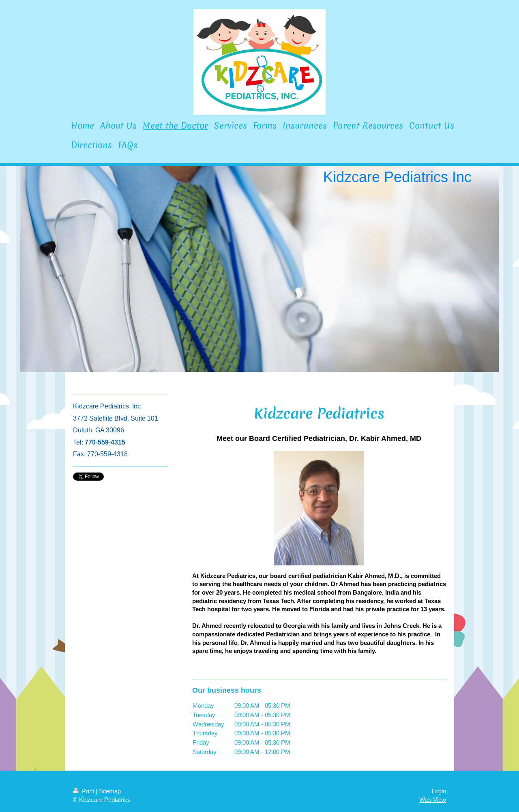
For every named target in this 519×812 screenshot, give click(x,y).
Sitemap (110, 791)
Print (84, 791)
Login (439, 791)
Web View (433, 800)
